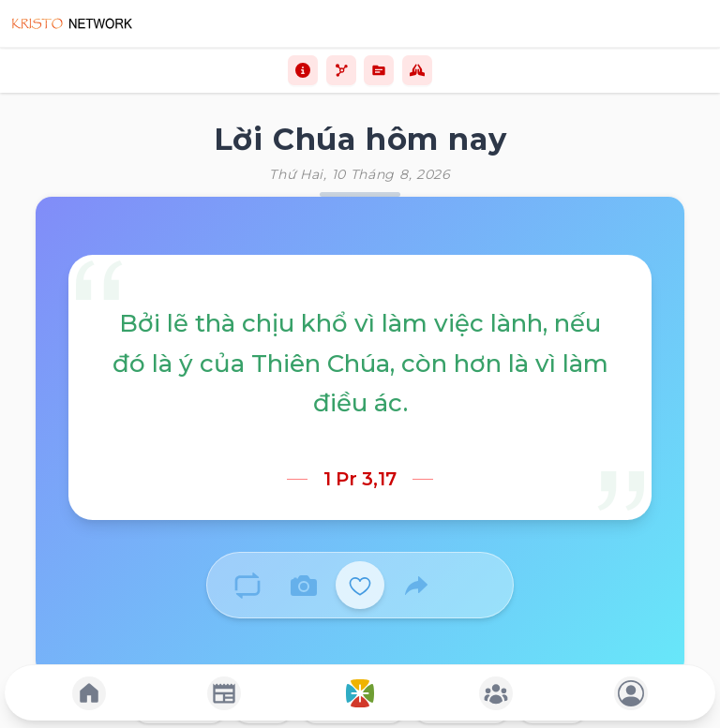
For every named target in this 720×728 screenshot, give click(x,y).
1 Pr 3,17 (360, 479)
